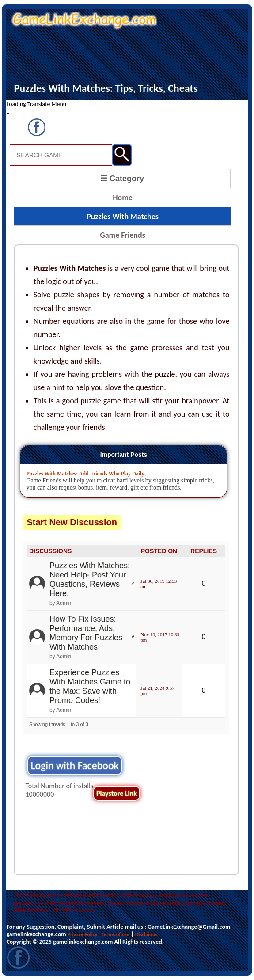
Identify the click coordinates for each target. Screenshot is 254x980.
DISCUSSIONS (50, 551)
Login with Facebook (74, 765)
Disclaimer (147, 934)
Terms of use (116, 934)
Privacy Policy (83, 934)
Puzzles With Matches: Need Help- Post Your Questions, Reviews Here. (90, 579)
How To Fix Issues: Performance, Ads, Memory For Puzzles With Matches (86, 633)
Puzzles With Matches (123, 217)
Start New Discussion (72, 522)
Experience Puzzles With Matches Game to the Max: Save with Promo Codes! (90, 686)
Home (123, 198)
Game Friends (123, 235)
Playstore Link (117, 793)
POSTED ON (159, 551)
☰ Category (122, 179)
